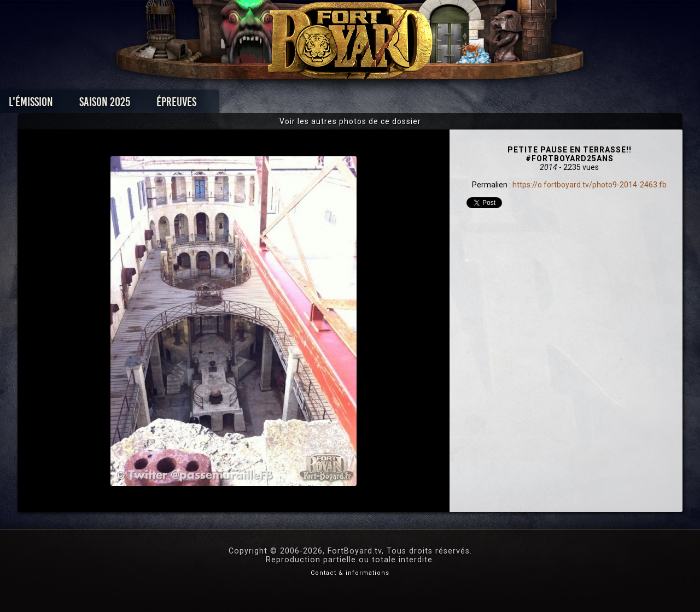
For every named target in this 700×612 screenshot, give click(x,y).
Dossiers (426, 105)
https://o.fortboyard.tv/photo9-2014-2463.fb (590, 185)
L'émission (105, 105)
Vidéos (367, 105)
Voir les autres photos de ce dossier (350, 121)
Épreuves (251, 105)
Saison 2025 (179, 105)
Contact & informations (350, 573)
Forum (485, 105)
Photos (312, 105)
